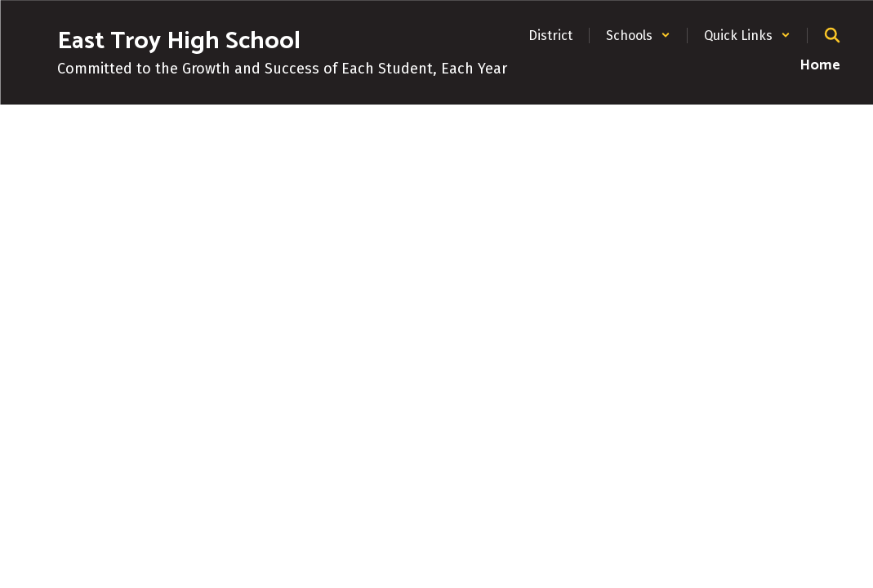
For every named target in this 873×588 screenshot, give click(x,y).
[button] (638, 36)
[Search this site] (832, 35)
